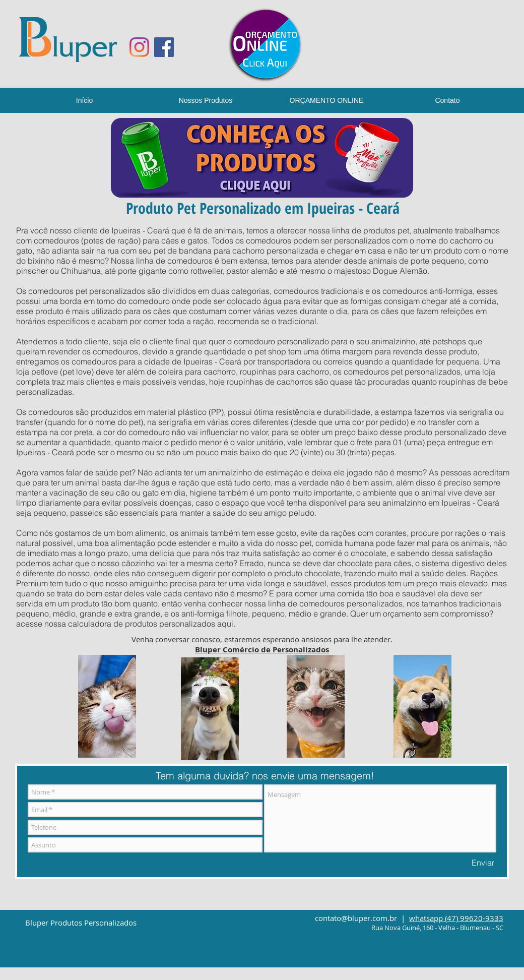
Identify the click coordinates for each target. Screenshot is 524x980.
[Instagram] (139, 47)
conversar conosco (188, 639)
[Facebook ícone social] (164, 47)
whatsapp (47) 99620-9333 (456, 918)
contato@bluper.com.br (356, 918)
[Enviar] (483, 863)
